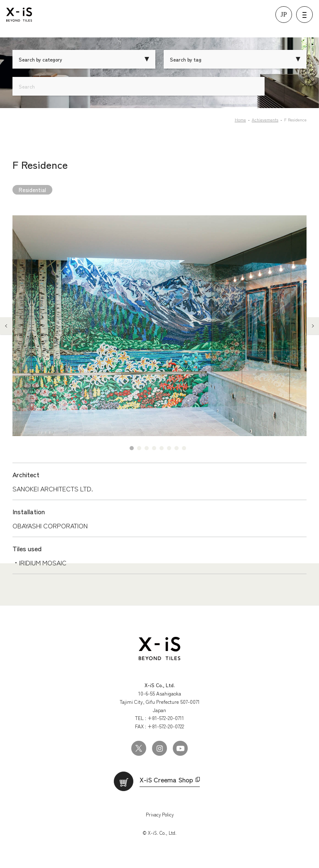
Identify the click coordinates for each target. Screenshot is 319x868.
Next (313, 326)
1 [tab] (132, 448)
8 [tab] (184, 448)
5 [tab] (162, 448)
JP (283, 14)
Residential (32, 190)
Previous (6, 326)
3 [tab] (147, 448)
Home (240, 120)
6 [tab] (169, 448)
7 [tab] (177, 448)
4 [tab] (154, 448)
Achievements (265, 120)
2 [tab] (139, 448)
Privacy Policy (160, 814)
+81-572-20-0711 (166, 718)
